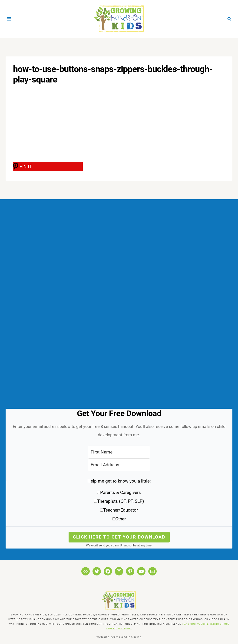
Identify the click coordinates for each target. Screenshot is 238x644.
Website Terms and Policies (119, 637)
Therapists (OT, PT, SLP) (121, 501)
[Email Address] (119, 465)
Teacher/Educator (121, 510)
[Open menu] (9, 19)
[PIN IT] (48, 167)
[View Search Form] (229, 19)
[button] (119, 502)
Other (121, 519)
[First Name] (119, 452)
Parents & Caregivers (121, 492)
